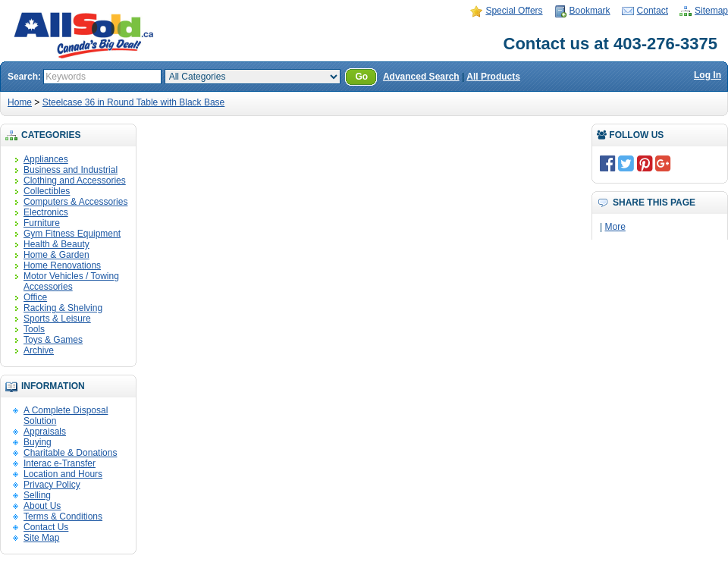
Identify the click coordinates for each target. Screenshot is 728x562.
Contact (653, 11)
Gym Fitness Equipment (72, 234)
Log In (708, 75)
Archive (39, 350)
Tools (34, 329)
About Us (42, 506)
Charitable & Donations (70, 453)
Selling (37, 495)
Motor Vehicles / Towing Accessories (71, 281)
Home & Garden (56, 255)
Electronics (46, 212)
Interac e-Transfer (60, 463)
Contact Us (46, 527)
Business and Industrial (71, 170)
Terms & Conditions (63, 516)
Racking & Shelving (63, 308)
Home (20, 102)
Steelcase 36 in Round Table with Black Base (134, 102)
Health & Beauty (56, 244)
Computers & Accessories (75, 202)
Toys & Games (53, 340)
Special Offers (514, 11)
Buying (38, 442)
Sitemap (711, 11)
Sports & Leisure (57, 319)
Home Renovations (62, 265)
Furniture (42, 223)
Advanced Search (421, 77)
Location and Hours (63, 474)
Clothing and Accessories (75, 181)
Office (35, 297)
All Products (493, 77)
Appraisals (45, 432)
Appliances (46, 159)
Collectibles (47, 191)
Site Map (41, 538)
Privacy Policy (52, 485)
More (615, 227)
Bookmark (590, 11)
